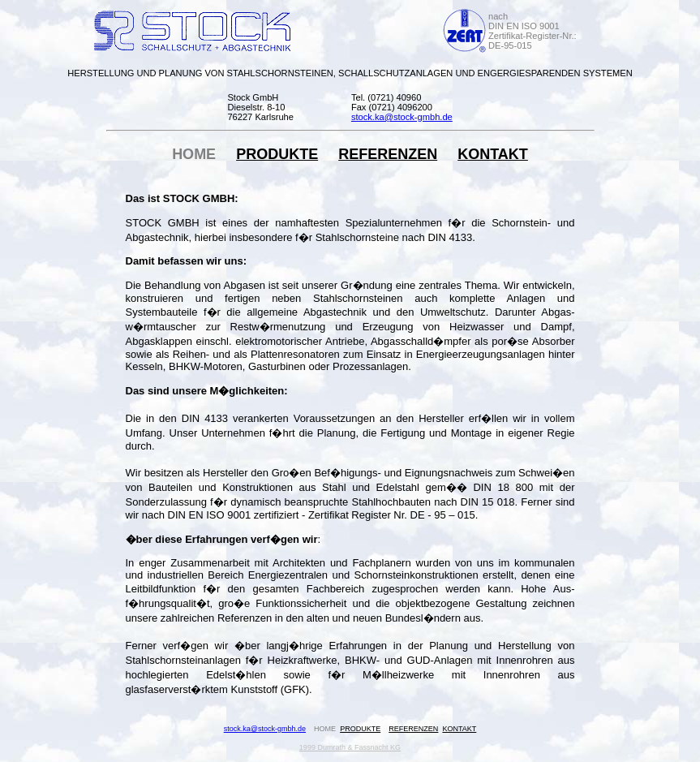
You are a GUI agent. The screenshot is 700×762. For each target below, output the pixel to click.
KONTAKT (493, 154)
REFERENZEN (388, 154)
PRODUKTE (277, 154)
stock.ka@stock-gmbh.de (265, 729)
